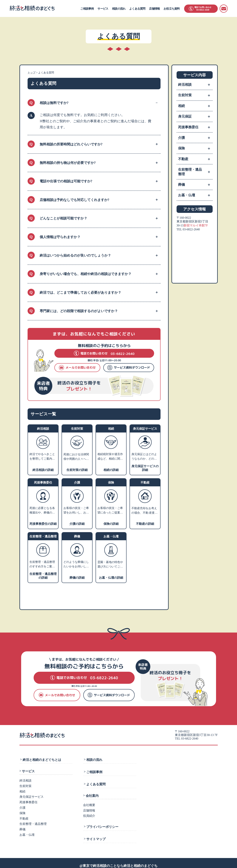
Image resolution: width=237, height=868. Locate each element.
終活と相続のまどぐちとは (41, 759)
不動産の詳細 (145, 524)
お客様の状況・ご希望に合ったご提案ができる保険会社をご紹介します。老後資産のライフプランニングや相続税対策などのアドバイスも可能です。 (110, 511)
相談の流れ (119, 9)
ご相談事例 (87, 9)
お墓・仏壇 (195, 195)
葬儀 (195, 185)
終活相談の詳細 (43, 470)
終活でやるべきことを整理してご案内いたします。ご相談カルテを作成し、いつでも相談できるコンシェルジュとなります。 (42, 457)
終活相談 (195, 85)
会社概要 (89, 802)
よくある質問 (137, 9)
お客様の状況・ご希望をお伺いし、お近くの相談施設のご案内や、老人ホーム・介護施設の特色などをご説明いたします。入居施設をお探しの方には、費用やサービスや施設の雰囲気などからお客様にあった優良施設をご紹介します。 (76, 511)
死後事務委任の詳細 (43, 524)
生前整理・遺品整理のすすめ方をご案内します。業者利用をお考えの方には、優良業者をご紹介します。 (42, 565)
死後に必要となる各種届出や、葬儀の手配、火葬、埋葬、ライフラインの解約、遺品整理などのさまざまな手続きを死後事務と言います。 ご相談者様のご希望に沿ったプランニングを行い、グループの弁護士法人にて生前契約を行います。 (43, 511)
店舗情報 (154, 9)
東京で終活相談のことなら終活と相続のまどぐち (120, 860)
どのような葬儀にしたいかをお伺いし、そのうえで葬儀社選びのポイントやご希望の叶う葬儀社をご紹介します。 (76, 565)
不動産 (195, 159)
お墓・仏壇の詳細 (111, 578)
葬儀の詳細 (77, 578)
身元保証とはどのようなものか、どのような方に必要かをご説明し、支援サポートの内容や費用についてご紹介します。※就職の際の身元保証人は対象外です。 (144, 457)
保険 (195, 148)
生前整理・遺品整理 (195, 172)
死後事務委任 (195, 127)
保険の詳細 (111, 524)
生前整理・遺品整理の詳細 (43, 576)
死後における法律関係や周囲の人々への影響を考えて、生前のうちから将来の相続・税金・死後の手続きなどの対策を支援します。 (76, 457)
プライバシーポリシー (102, 823)
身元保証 (195, 116)
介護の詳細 (77, 524)
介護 (195, 138)
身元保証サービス (32, 796)
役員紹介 (89, 813)
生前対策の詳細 (77, 470)
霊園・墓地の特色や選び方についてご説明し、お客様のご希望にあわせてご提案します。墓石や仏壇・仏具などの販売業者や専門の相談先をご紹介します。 (110, 565)
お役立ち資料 (172, 9)
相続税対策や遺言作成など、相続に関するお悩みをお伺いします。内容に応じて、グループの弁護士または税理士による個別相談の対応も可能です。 (110, 457)
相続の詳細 (111, 470)
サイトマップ (95, 834)
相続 (195, 106)
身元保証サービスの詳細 (145, 468)
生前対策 (195, 95)
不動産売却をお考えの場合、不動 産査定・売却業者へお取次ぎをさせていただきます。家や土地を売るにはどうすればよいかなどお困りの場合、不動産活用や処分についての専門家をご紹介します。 (144, 511)
